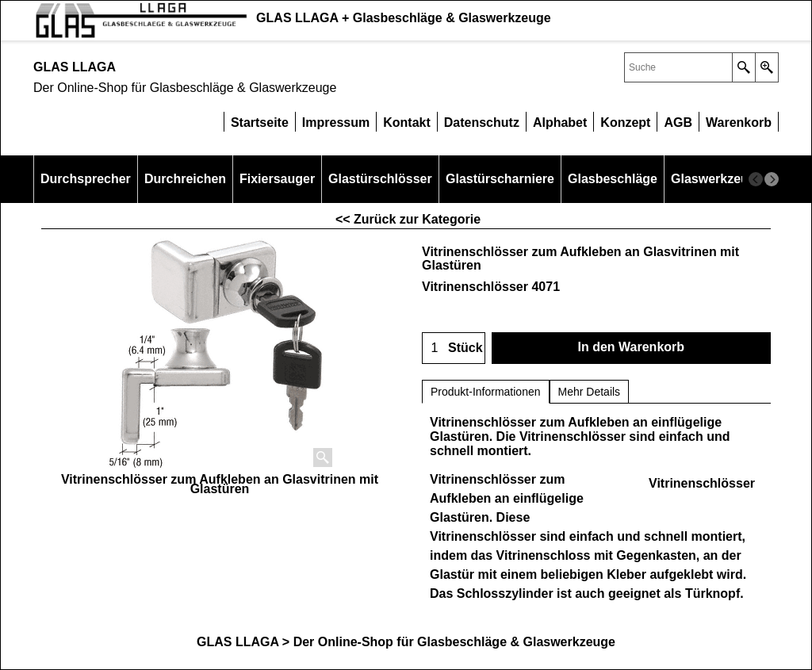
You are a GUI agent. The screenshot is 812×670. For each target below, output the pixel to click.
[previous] (756, 179)
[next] (772, 179)
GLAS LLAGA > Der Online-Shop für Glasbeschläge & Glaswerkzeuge (406, 642)
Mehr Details (590, 392)
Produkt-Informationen (486, 392)
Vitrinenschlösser (702, 483)
